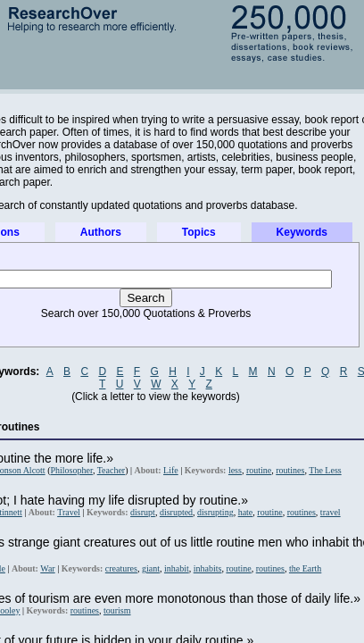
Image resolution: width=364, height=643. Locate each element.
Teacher (112, 470)
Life (171, 470)
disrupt (143, 512)
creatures (121, 568)
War (47, 568)
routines (290, 470)
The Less (325, 470)
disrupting (215, 512)
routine (259, 470)
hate (246, 512)
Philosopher (71, 470)
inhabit (177, 568)
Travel (69, 512)
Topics (199, 232)
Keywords (302, 232)
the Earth (305, 568)
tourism (117, 610)
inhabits (208, 568)
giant (151, 568)
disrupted (176, 512)
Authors (101, 232)
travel (331, 512)
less (235, 470)
